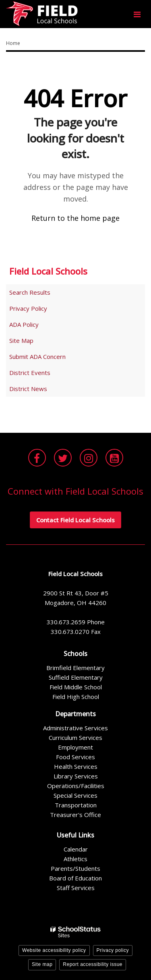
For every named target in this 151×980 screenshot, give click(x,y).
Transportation (76, 805)
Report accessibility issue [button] (93, 964)
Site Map (21, 340)
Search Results (30, 292)
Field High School (76, 697)
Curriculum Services (75, 738)
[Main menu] (137, 14)
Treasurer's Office (75, 815)
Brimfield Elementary (75, 668)
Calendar (76, 849)
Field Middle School (76, 687)
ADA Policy (24, 324)
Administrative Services (75, 728)
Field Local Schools (48, 271)
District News (28, 389)
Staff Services (76, 888)
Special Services (75, 795)
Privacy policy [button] (113, 950)
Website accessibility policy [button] (54, 950)
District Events (30, 373)
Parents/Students (75, 868)
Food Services (75, 757)
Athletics (75, 859)
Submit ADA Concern (37, 357)
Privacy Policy (28, 308)
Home (13, 43)
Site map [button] (42, 964)
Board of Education (75, 878)
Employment (75, 747)
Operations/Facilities (76, 786)
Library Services (76, 776)
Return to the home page (75, 218)
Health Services (76, 766)
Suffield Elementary (76, 677)
